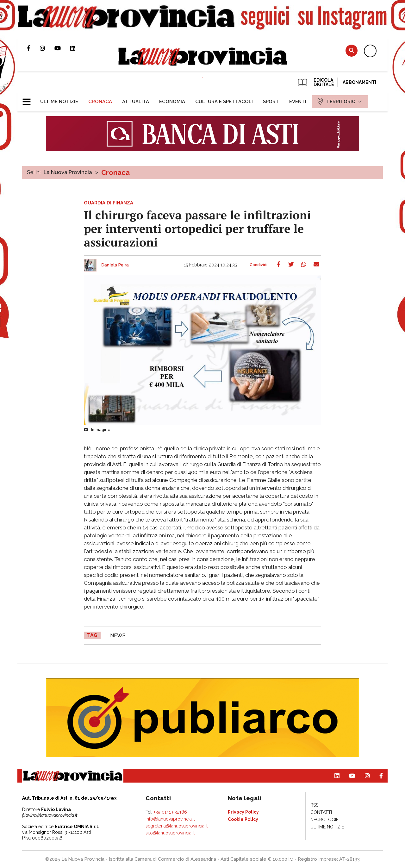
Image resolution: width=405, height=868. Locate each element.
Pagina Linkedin (78, 48)
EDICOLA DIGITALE (315, 82)
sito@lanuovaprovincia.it (170, 833)
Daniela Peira (115, 265)
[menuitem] (59, 102)
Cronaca (115, 172)
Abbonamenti (359, 82)
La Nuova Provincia (68, 172)
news (118, 636)
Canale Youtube (62, 48)
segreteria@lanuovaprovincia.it (177, 826)
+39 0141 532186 (170, 812)
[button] (29, 99)
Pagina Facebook (33, 48)
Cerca (352, 50)
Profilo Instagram (47, 48)
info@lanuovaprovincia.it (170, 819)
